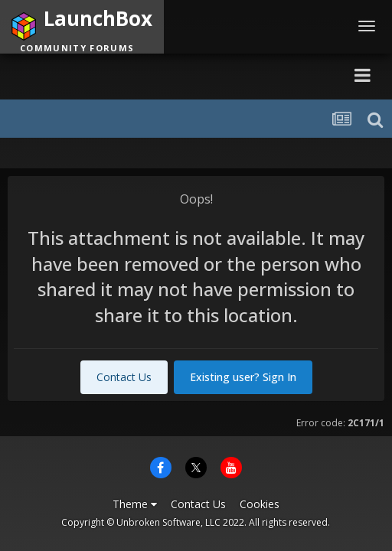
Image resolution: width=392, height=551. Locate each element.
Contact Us (124, 377)
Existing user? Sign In (243, 377)
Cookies (260, 504)
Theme (135, 504)
